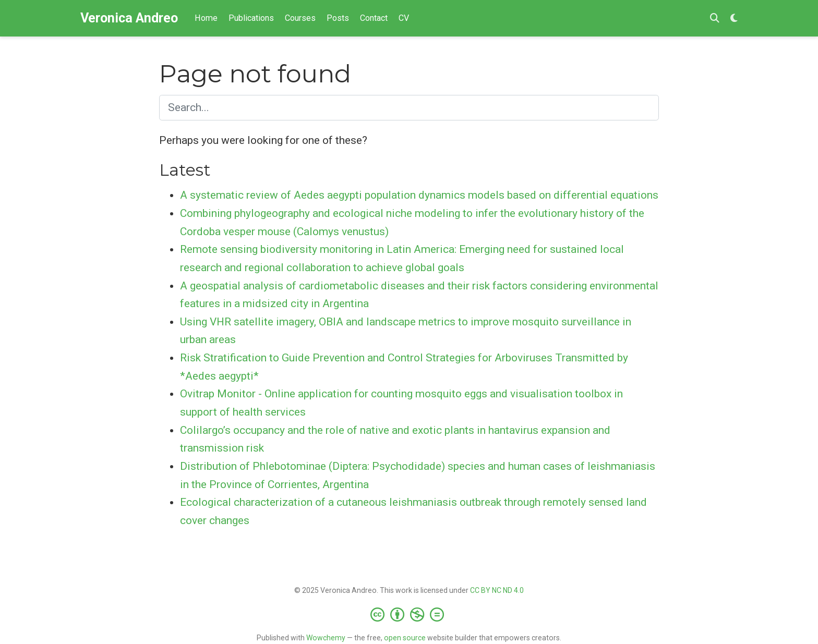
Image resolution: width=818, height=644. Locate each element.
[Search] (715, 19)
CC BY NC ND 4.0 (497, 590)
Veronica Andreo (129, 18)
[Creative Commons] (409, 614)
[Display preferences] (734, 19)
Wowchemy (326, 638)
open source (405, 638)
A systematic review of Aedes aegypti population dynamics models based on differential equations (419, 195)
